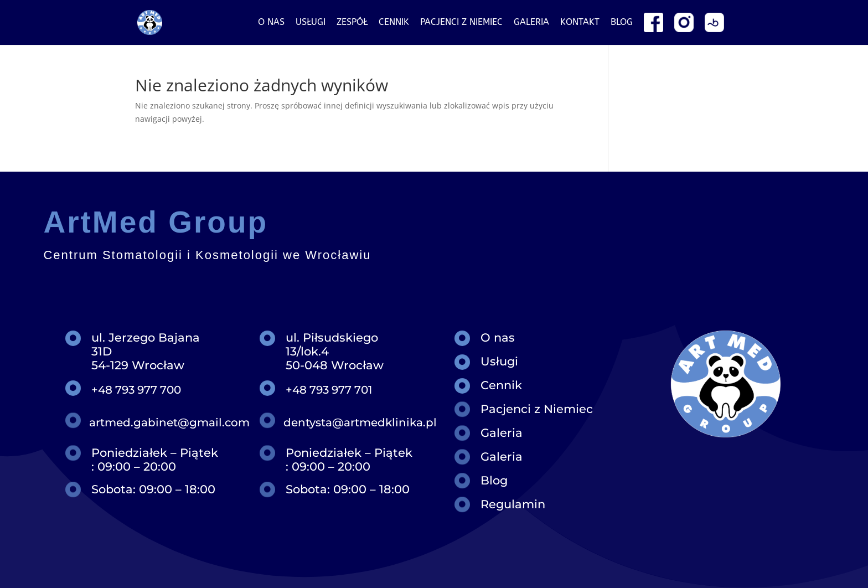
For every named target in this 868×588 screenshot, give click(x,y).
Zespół (352, 23)
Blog (622, 23)
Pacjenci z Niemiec (537, 409)
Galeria (531, 23)
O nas (271, 23)
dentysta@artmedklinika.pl (360, 422)
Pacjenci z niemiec (461, 23)
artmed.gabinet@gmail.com (169, 422)
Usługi (311, 23)
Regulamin (513, 504)
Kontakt (580, 23)
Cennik (394, 23)
